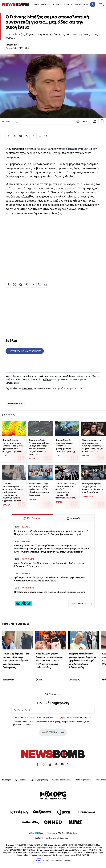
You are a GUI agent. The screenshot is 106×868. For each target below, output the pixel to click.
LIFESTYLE (7, 121)
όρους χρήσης (60, 717)
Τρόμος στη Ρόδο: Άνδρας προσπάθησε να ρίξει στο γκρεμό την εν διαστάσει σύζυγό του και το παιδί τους (39, 447)
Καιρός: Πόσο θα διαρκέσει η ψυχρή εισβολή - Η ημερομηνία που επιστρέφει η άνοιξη (65, 446)
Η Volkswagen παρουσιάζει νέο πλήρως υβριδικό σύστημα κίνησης (50, 592)
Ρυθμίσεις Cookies (83, 780)
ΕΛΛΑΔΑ (57, 5)
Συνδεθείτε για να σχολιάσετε (25, 351)
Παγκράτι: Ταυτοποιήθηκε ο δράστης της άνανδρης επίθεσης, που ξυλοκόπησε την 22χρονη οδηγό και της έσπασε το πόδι (13, 492)
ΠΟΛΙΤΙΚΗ (68, 5)
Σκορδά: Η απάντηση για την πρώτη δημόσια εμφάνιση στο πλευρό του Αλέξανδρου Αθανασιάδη (82, 660)
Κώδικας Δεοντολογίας (62, 780)
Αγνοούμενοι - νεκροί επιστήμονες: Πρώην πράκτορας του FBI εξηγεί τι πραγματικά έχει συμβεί (39, 489)
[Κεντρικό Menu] (101, 4)
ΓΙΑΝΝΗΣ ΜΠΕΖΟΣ (16, 404)
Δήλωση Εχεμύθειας (39, 780)
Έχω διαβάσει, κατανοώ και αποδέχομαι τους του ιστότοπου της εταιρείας (53, 717)
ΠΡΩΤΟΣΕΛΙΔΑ (82, 5)
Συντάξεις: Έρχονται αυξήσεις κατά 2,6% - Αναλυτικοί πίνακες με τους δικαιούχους (92, 488)
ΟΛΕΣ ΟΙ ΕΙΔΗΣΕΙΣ (42, 5)
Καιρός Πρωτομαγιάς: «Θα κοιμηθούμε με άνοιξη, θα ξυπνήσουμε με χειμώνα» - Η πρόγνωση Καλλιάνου (66, 491)
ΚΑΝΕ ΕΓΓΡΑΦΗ (53, 732)
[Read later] (102, 121)
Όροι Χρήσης (21, 780)
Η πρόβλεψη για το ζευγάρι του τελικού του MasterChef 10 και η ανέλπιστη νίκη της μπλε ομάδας (49, 660)
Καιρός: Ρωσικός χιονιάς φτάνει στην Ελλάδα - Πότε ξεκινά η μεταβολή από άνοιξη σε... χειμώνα (12, 446)
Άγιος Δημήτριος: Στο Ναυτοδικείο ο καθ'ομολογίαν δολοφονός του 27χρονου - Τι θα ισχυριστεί (50, 565)
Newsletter (27, 388)
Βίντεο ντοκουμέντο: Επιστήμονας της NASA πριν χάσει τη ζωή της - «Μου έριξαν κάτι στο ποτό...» (92, 446)
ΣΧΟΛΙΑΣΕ (82, 121)
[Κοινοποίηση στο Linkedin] (33, 136)
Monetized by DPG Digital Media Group (62, 833)
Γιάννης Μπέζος (15, 34)
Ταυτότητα (6, 780)
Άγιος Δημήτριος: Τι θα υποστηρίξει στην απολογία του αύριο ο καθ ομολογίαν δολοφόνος (16, 660)
